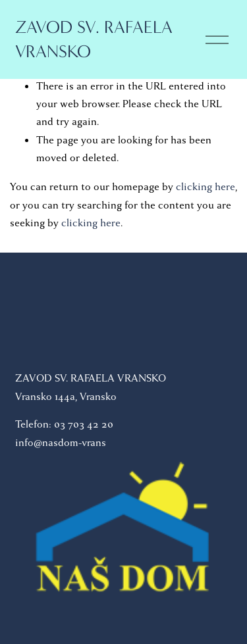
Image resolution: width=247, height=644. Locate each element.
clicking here (206, 187)
